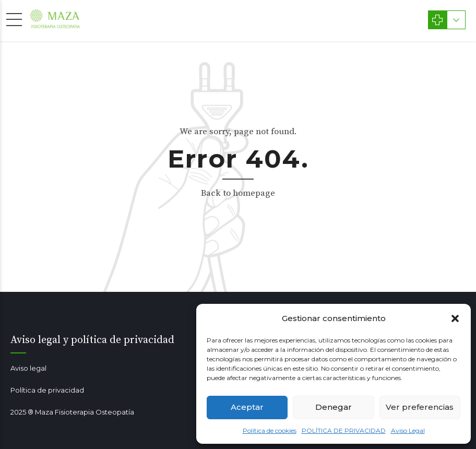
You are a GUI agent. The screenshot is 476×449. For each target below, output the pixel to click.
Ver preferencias (420, 407)
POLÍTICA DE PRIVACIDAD (344, 430)
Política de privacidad (47, 390)
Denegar (334, 407)
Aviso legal (28, 368)
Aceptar (247, 407)
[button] (455, 318)
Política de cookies (270, 430)
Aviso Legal (408, 430)
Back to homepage (238, 193)
